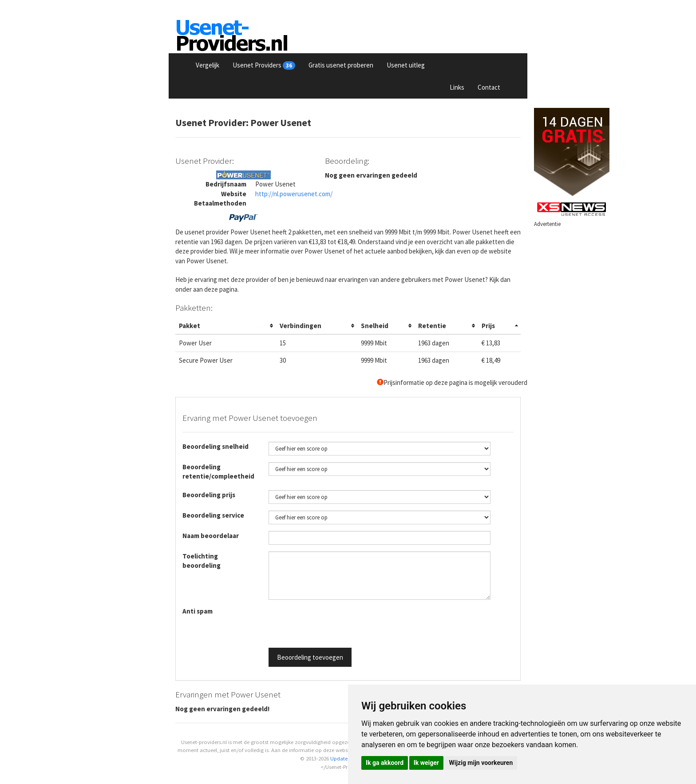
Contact (489, 87)
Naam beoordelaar (211, 536)
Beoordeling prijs (209, 495)
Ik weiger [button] (426, 763)
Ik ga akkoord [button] (385, 763)
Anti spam (198, 611)
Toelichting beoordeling (202, 561)
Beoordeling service (213, 515)
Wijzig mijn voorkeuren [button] (481, 763)
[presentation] (336, 624)
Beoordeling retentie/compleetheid (218, 471)
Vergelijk (208, 65)
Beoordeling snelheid (216, 446)
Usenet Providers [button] (264, 65)
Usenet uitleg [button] (406, 65)
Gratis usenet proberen (341, 65)
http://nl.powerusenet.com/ (294, 194)
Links (457, 87)
